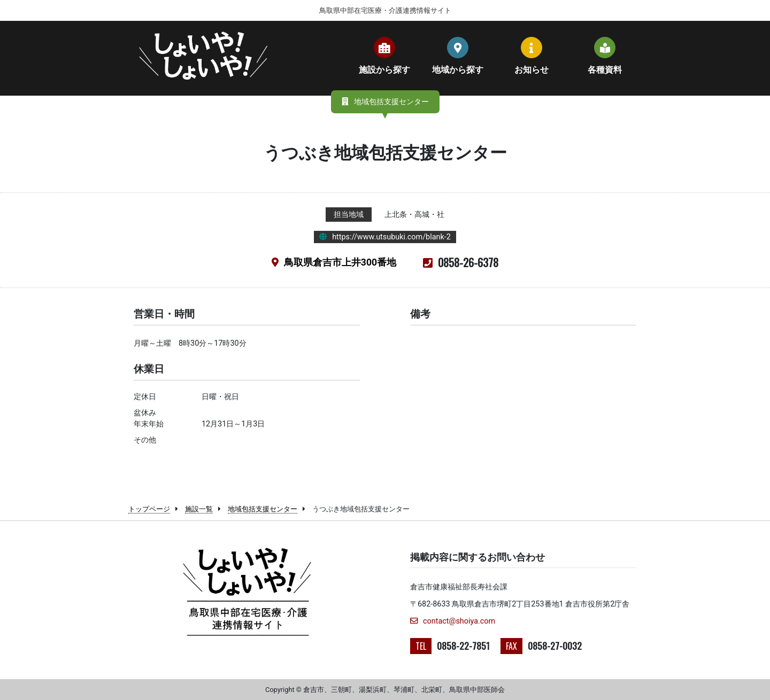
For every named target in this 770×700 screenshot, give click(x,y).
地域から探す (458, 56)
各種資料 (605, 56)
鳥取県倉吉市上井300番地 (340, 262)
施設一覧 (199, 509)
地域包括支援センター (263, 509)
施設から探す (384, 56)
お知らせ (532, 56)
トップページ (149, 509)
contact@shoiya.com (453, 621)
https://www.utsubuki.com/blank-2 (391, 237)
